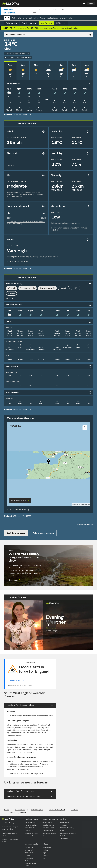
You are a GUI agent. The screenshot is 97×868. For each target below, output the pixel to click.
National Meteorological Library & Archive (10, 828)
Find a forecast (30, 822)
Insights (63, 836)
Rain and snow (46, 288)
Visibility (11, 293)
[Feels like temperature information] (88, 132)
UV (76, 288)
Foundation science (49, 833)
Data (62, 830)
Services (63, 819)
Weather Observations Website (9, 834)
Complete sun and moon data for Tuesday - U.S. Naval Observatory (26, 222)
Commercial (29, 850)
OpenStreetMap (85, 505)
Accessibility (47, 847)
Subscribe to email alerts (31, 865)
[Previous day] (8, 124)
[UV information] (43, 175)
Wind (11, 288)
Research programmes (50, 819)
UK (61, 23)
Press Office (29, 853)
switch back (67, 18)
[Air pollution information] (88, 206)
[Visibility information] (88, 175)
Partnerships (29, 858)
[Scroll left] (84, 84)
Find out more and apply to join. (66, 28)
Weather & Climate (31, 819)
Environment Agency (16, 680)
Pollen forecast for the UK (17, 261)
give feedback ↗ (53, 18)
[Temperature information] (90, 366)
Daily (12, 23)
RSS (44, 858)
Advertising (64, 839)
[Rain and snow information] (90, 392)
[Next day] (14, 124)
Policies (45, 844)
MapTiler (76, 505)
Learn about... (29, 836)
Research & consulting (68, 833)
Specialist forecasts (31, 833)
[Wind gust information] (43, 132)
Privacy (45, 855)
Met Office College (8, 823)
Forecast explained (85, 524)
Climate (27, 830)
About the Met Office (32, 844)
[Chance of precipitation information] (43, 153)
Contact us (28, 861)
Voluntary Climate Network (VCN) (11, 840)
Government (65, 822)
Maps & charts (30, 828)
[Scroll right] (90, 84)
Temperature (27, 288)
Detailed (29, 23)
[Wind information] (90, 322)
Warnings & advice (31, 825)
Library (45, 836)
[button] (49, 462)
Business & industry (67, 828)
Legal (44, 853)
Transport (64, 825)
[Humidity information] (88, 153)
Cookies (45, 850)
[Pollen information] (88, 240)
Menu (91, 3)
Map (47, 23)
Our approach (47, 822)
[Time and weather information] (90, 305)
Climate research (48, 828)
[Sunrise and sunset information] (43, 206)
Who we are (29, 847)
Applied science (48, 830)
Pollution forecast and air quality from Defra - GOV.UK (70, 229)
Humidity (64, 288)
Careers (27, 855)
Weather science (48, 825)
